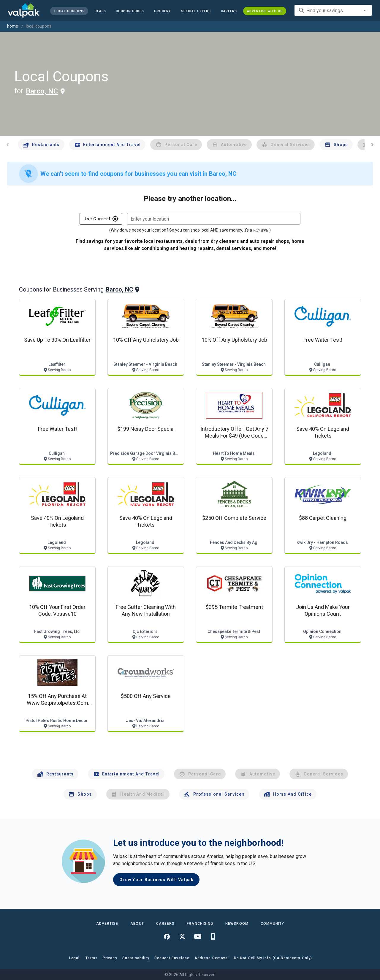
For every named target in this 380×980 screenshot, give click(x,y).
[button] (196, 11)
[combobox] (333, 10)
